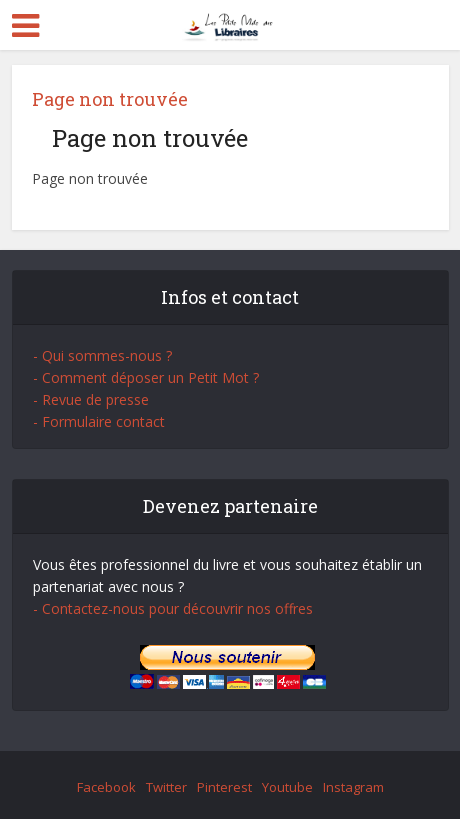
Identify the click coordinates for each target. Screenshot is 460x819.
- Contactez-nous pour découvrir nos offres (173, 608)
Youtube (287, 787)
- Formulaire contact (99, 421)
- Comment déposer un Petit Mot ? (146, 377)
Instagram (353, 787)
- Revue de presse (91, 399)
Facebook (106, 787)
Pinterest (224, 787)
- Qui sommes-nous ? (102, 355)
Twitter (166, 787)
